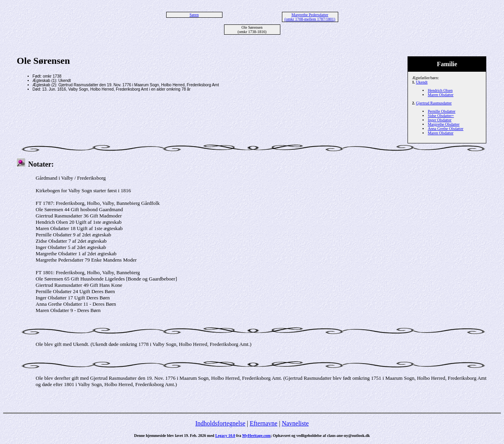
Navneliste (295, 423)
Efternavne (263, 423)
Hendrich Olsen (440, 90)
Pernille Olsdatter (441, 111)
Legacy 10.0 (225, 436)
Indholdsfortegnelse (220, 423)
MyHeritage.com (256, 436)
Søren (194, 15)
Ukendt (422, 82)
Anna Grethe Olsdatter (446, 129)
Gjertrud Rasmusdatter (434, 103)
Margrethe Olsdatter (444, 124)
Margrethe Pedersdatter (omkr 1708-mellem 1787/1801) (310, 17)
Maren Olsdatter (440, 95)
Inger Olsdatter (439, 120)
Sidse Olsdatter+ (441, 116)
